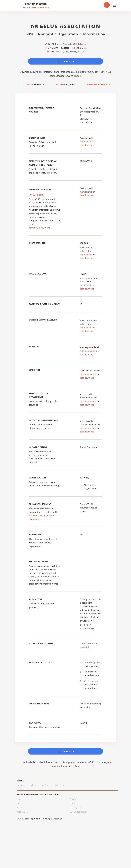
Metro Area (22, 812)
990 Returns (79, 44)
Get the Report (65, 61)
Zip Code (74, 799)
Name (20, 799)
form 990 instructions (39, 228)
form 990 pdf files (94, 72)
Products (21, 786)
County (73, 804)
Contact (46, 786)
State (19, 808)
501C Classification (79, 812)
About (34, 786)
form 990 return (37, 516)
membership (86, 142)
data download (87, 145)
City (19, 804)
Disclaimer (60, 786)
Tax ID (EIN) (75, 808)
